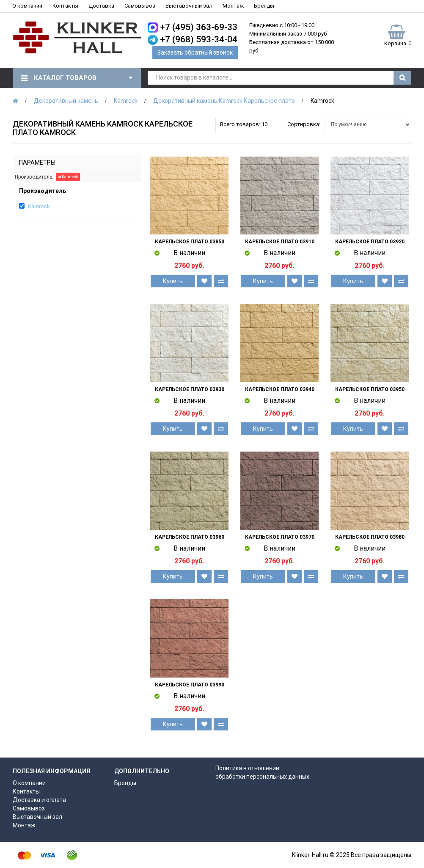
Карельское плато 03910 (280, 242)
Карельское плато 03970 (280, 537)
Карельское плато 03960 (190, 537)
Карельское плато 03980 (370, 537)
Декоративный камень (66, 101)
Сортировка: (304, 124)
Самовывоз (140, 6)
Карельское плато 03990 (190, 685)
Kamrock (126, 101)
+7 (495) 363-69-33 (199, 27)
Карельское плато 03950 (370, 389)
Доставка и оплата (39, 800)
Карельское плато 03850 (190, 242)
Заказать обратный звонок (195, 52)
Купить (173, 281)
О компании (27, 6)
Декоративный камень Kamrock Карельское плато (224, 101)
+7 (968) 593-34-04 (199, 39)
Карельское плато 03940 (280, 389)
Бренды (264, 6)
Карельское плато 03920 (370, 242)
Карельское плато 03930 (190, 389)
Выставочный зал (189, 6)
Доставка (101, 6)
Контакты (65, 6)
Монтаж (233, 6)
